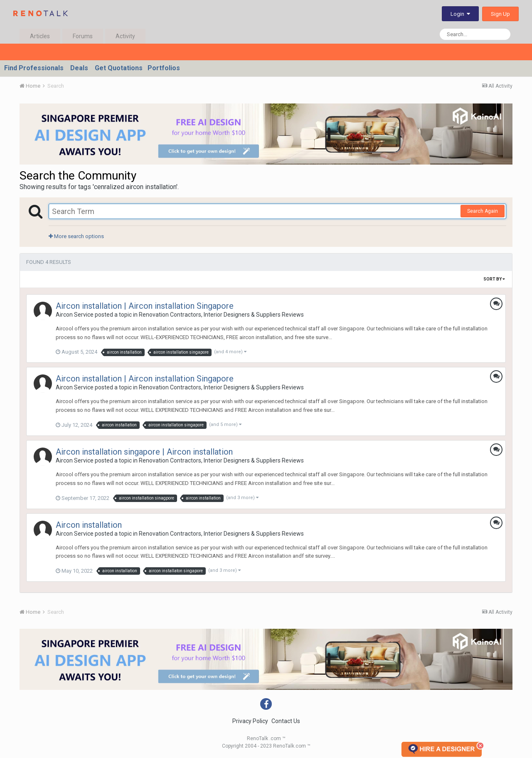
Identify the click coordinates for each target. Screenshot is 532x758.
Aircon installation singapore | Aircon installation (144, 452)
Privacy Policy (250, 721)
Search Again (483, 211)
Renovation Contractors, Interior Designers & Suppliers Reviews (221, 315)
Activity (125, 36)
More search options (76, 236)
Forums (83, 36)
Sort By (494, 279)
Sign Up (500, 14)
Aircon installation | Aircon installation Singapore (145, 306)
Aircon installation (89, 525)
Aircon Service (75, 315)
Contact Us (286, 721)
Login (460, 14)
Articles (40, 36)
